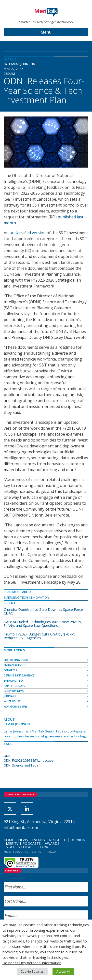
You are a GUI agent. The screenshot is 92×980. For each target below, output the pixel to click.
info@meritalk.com (21, 827)
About (7, 852)
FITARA (42, 847)
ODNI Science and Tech (21, 765)
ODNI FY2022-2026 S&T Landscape (28, 760)
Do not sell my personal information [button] (32, 963)
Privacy (52, 852)
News (23, 840)
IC (5, 751)
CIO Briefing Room (16, 660)
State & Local (19, 847)
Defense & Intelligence (19, 675)
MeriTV (12, 843)
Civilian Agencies (15, 665)
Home (9, 840)
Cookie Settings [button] (32, 971)
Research (58, 840)
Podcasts (32, 843)
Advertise (22, 852)
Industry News (14, 691)
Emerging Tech (16, 597)
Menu (46, 32)
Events (39, 840)
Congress (10, 670)
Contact (37, 852)
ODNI (7, 756)
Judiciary (10, 696)
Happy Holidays (14, 686)
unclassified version (28, 233)
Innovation (40, 597)
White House (12, 701)
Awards (52, 843)
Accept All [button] (63, 971)
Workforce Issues (16, 707)
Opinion (78, 840)
